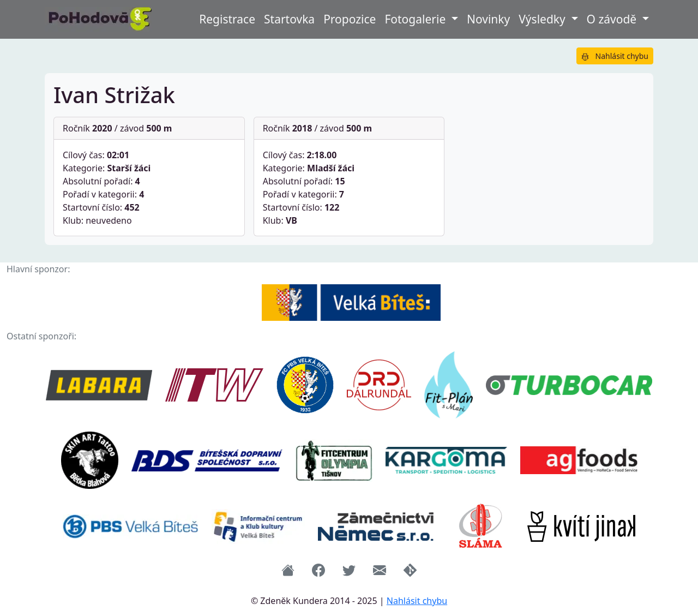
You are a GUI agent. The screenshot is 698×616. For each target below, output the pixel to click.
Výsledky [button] (543, 19)
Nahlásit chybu (615, 56)
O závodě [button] (613, 19)
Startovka (289, 19)
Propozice (350, 19)
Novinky (488, 19)
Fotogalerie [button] (416, 19)
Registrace (227, 19)
